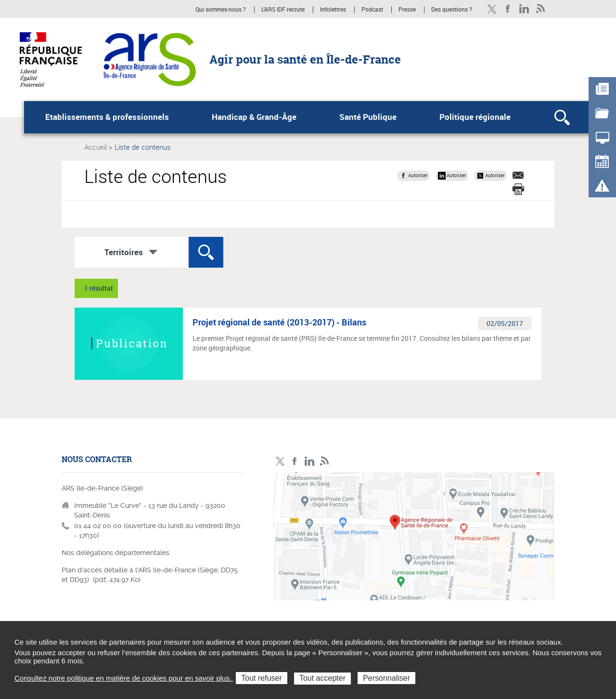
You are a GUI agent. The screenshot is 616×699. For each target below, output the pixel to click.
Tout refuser (261, 678)
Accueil (96, 147)
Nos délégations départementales (115, 553)
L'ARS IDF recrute (283, 10)
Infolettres (333, 10)
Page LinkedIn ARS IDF (524, 9)
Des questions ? (452, 10)
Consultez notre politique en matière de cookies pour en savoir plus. (124, 678)
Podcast (372, 10)
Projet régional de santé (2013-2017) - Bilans (279, 322)
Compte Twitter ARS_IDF (492, 9)
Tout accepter (322, 678)
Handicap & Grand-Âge (254, 117)
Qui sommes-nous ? (221, 10)
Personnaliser (386, 678)
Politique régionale (475, 117)
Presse (407, 10)
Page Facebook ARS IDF (508, 9)
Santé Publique (368, 117)
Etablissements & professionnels (107, 117)
